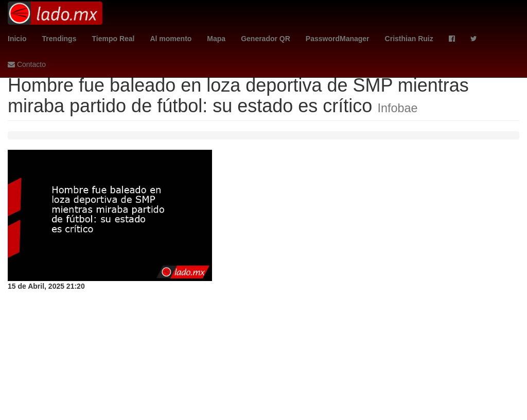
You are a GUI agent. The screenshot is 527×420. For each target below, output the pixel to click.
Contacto (27, 64)
